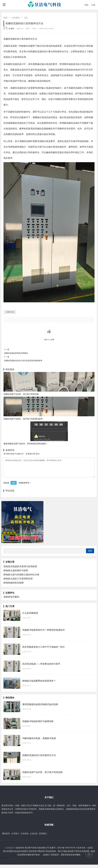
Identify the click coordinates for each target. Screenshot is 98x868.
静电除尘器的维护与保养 (16, 574)
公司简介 (15, 837)
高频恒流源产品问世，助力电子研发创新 (21, 394)
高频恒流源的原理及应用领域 (16, 353)
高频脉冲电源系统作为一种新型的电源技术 (44, 633)
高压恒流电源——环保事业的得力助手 (41, 667)
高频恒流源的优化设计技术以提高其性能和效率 (23, 360)
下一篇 (7, 357)
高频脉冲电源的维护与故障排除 (38, 725)
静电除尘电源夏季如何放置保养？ (39, 684)
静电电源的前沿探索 (14, 586)
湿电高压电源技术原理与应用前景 (20, 570)
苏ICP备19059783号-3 (67, 851)
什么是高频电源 (30, 616)
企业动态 (34, 837)
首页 (5, 18)
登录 (14, 486)
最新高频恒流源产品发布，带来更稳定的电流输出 (25, 444)
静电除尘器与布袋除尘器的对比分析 (21, 578)
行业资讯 (16, 18)
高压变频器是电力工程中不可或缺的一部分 (44, 650)
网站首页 (6, 837)
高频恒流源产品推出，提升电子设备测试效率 (23, 419)
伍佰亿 (5, 861)
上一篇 (7, 349)
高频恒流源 (9, 39)
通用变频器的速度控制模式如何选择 (40, 708)
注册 (93, 5)
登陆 (86, 5)
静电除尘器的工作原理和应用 (18, 582)
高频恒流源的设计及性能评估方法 (39, 759)
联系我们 (43, 837)
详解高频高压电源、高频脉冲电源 (39, 742)
